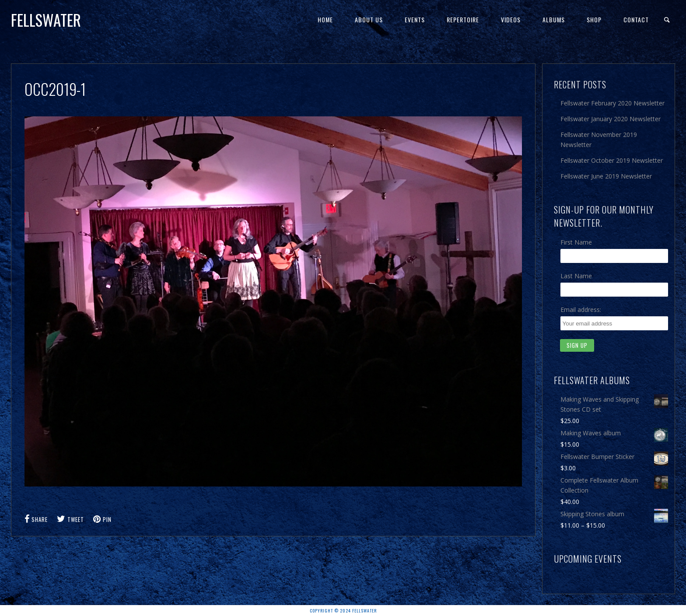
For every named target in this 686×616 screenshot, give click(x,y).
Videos (511, 19)
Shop (594, 19)
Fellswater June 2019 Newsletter (606, 176)
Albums (554, 19)
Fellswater (46, 20)
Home (325, 19)
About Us (369, 19)
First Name (576, 242)
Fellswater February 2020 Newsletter (612, 103)
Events (415, 19)
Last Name (576, 276)
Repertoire (463, 19)
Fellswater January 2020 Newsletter (611, 119)
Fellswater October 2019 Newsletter (612, 160)
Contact (636, 19)
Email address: (581, 310)
